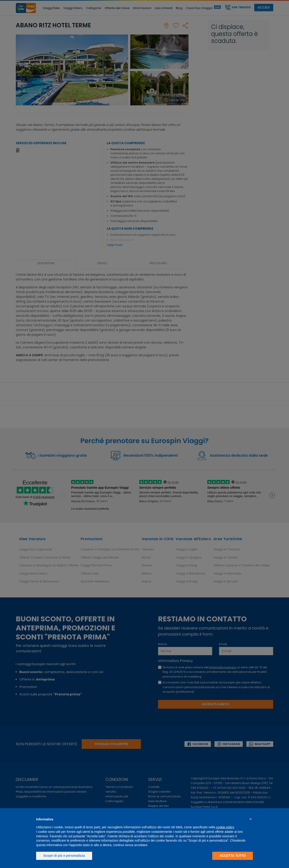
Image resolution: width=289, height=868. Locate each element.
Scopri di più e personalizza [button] (64, 856)
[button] (251, 819)
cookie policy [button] (225, 827)
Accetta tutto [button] (233, 856)
